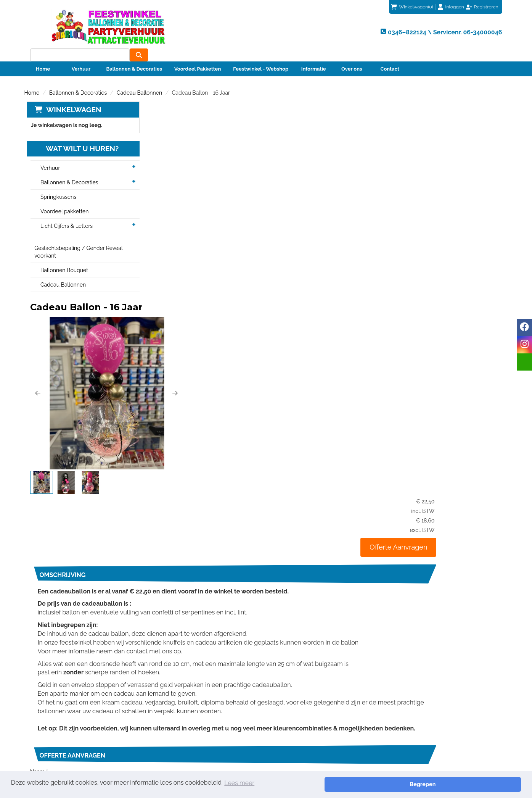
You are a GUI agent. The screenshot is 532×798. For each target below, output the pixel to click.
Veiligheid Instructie (180, 726)
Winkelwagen (71, 97)
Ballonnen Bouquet (62, 258)
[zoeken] (493, 31)
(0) (412, 7)
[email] (524, 362)
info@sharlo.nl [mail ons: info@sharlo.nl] (58, 717)
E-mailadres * (167, 529)
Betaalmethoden (297, 711)
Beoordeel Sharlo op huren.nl (383, 737)
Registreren (486, 7)
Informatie (314, 56)
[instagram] (524, 345)
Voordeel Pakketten (198, 56)
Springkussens (56, 184)
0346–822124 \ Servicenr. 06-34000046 (320, 667)
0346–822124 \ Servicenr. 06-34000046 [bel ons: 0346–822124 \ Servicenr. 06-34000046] (89, 704)
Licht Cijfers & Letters (64, 213)
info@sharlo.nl (415, 667)
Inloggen (455, 7)
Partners (166, 719)
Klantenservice (295, 703)
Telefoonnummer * (174, 548)
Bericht (160, 566)
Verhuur (81, 56)
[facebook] (524, 328)
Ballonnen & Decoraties (134, 56)
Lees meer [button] (239, 784)
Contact (390, 56)
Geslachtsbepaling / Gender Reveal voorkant (76, 239)
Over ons (352, 56)
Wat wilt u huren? (75, 136)
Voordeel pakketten (62, 199)
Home (43, 56)
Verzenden (477, 624)
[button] (159, 182)
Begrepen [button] (494, 784)
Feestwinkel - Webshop (261, 56)
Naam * (160, 510)
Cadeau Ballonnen (139, 80)
